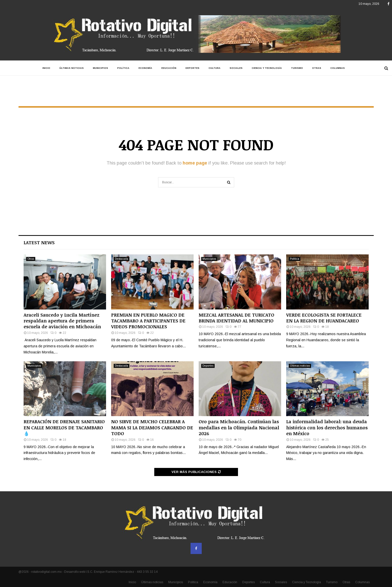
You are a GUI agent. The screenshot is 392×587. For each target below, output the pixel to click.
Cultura (215, 68)
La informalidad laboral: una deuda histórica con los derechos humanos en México (327, 427)
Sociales (236, 68)
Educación (169, 68)
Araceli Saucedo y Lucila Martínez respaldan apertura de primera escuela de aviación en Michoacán (62, 321)
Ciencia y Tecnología (267, 68)
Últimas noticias (72, 68)
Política (123, 68)
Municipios (100, 68)
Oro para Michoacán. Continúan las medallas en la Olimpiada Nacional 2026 (239, 427)
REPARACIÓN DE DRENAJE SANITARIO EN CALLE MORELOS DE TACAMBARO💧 (64, 427)
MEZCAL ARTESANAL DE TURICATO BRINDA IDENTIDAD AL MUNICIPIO (236, 318)
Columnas (338, 68)
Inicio (46, 68)
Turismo (297, 68)
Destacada (122, 259)
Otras (317, 68)
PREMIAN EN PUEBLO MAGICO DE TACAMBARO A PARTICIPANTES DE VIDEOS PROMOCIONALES (148, 321)
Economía (145, 68)
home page (195, 163)
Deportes (192, 68)
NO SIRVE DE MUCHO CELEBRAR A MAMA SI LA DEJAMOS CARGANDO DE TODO (152, 427)
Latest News (39, 242)
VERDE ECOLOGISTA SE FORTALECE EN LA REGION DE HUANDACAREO (324, 318)
